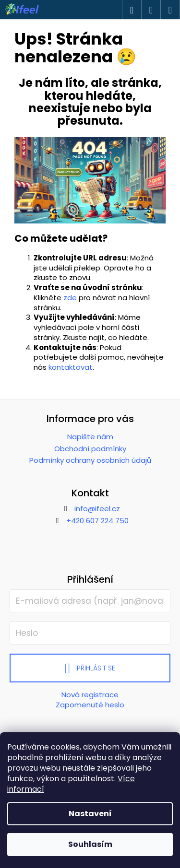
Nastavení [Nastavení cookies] (90, 814)
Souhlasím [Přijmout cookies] (90, 844)
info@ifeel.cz (97, 509)
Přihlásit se (96, 668)
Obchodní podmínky (90, 449)
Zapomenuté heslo (90, 705)
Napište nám (90, 437)
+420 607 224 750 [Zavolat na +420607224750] (97, 521)
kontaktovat (71, 367)
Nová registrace (90, 695)
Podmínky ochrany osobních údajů (90, 460)
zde (70, 298)
